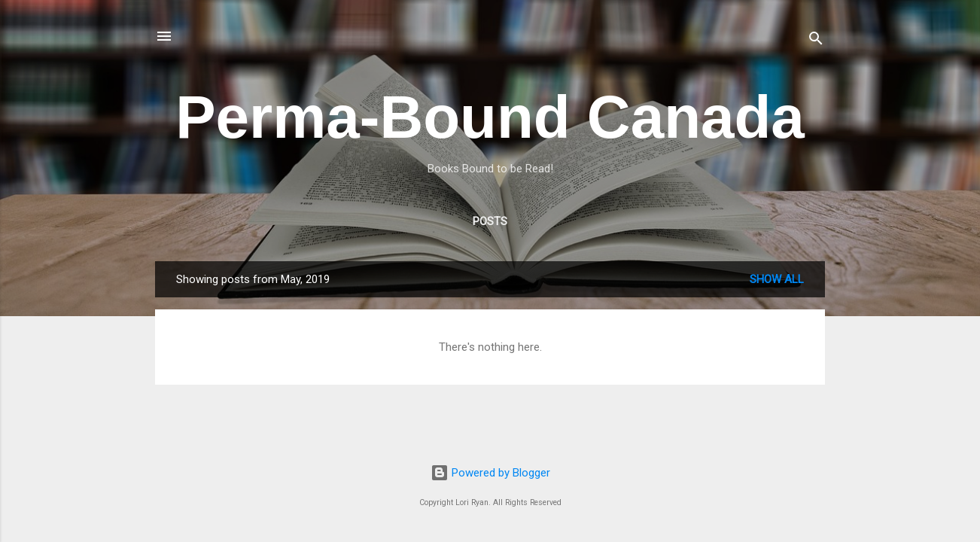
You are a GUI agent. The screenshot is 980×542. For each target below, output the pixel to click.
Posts (490, 221)
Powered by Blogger (490, 473)
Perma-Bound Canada (490, 117)
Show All (777, 279)
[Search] (816, 41)
